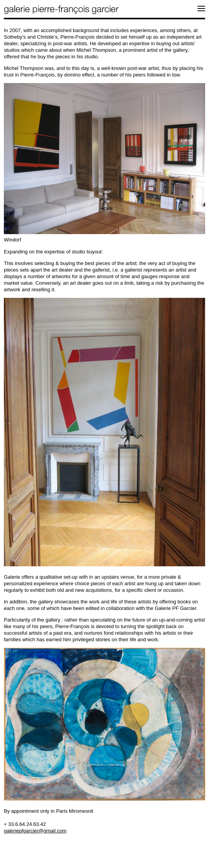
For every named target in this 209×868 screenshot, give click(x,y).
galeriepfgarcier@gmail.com (35, 831)
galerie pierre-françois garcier (62, 10)
